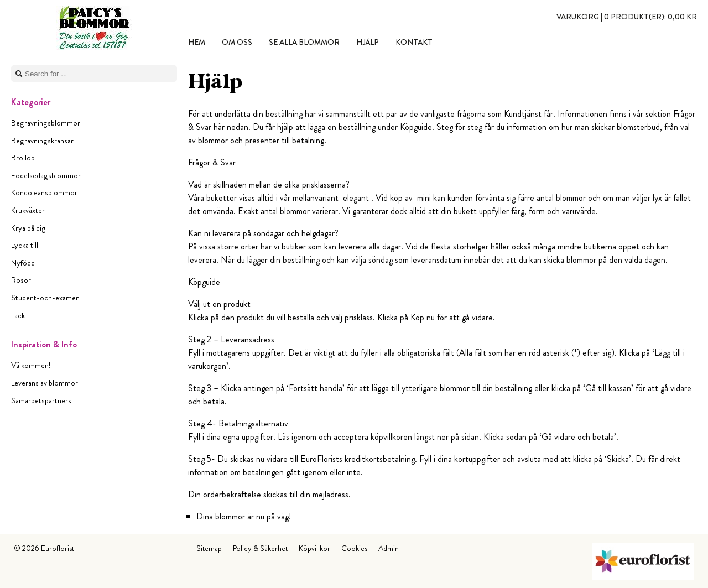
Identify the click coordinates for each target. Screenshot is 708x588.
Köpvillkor (314, 548)
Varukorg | (627, 17)
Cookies (354, 548)
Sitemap (209, 548)
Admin (389, 548)
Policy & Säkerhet (260, 548)
